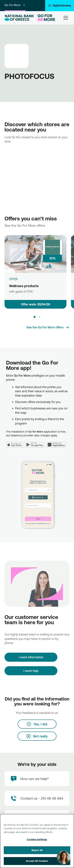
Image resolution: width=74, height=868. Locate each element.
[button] (35, 317)
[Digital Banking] (60, 6)
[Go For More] (45, 18)
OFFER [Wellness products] (13, 279)
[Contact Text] (37, 798)
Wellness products (24, 286)
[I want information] (31, 657)
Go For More (15, 5)
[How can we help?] (37, 779)
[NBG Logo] (19, 18)
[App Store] (16, 442)
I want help (31, 671)
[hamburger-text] (66, 18)
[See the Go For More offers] (48, 327)
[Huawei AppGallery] (57, 442)
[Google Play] (36, 442)
